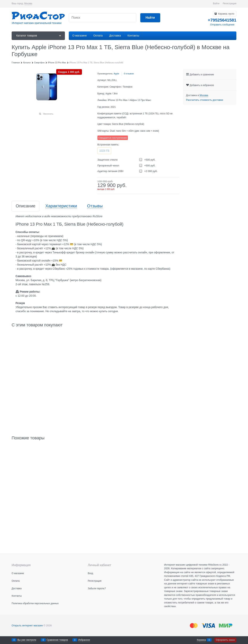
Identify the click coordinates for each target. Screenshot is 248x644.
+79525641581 (222, 20)
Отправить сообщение (222, 25)
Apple (116, 74)
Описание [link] (25, 206)
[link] (28, 4)
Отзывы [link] (95, 206)
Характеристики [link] (61, 206)
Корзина (201, 640)
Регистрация (230, 3)
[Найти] (150, 18)
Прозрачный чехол (108, 166)
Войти (216, 3)
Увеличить (48, 114)
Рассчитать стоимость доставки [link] (205, 100)
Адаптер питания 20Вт (111, 171)
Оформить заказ (225, 640)
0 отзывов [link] (129, 74)
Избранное (84, 640)
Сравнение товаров (57, 640)
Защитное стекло (108, 160)
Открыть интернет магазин (27, 625)
